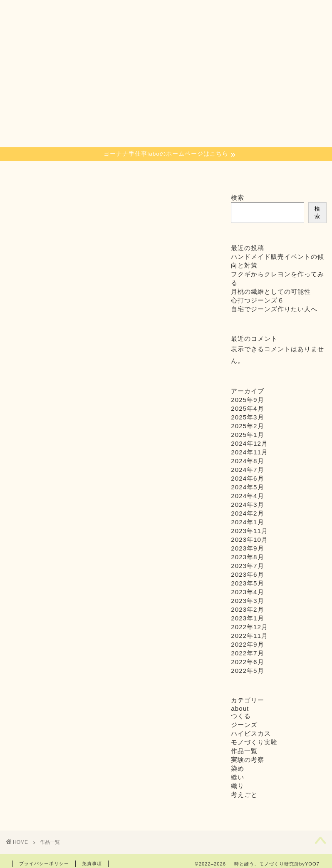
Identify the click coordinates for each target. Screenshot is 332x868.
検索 (238, 197)
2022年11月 (249, 636)
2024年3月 (247, 505)
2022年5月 (247, 671)
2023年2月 (247, 609)
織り (55, 172)
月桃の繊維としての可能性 (271, 291)
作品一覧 (244, 751)
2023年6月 (247, 574)
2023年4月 (247, 592)
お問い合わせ (308, 175)
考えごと (244, 795)
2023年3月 (247, 601)
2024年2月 (247, 513)
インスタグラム (230, 175)
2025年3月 (247, 417)
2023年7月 (247, 566)
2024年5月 (247, 487)
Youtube (269, 172)
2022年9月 (247, 644)
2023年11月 (249, 531)
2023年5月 (247, 583)
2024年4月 (247, 496)
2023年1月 (247, 618)
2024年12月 (249, 443)
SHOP (194, 172)
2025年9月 (247, 400)
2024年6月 (247, 478)
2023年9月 (247, 548)
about (153, 172)
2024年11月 (249, 452)
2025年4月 (247, 408)
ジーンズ (244, 725)
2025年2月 (247, 426)
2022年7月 (247, 653)
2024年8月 (247, 461)
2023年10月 (249, 539)
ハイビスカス (251, 733)
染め (24, 172)
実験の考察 (248, 760)
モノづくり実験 (254, 742)
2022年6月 (247, 662)
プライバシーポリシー (44, 863)
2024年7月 (247, 470)
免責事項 (92, 863)
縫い (86, 172)
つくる (117, 172)
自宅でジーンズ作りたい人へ (274, 309)
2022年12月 (249, 627)
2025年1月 (247, 435)
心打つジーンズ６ (258, 300)
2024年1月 (247, 522)
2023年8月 (247, 557)
